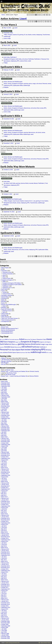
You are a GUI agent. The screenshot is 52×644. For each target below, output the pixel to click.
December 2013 (5, 552)
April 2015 (4, 531)
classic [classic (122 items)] (49, 339)
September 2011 (6, 589)
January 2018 (5, 485)
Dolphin (22, 201)
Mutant (36, 183)
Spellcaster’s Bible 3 (11, 140)
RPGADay (4, 308)
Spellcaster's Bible (18, 85)
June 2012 (4, 575)
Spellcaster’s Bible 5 (11, 91)
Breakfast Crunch (7, 311)
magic (34, 84)
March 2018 (4, 481)
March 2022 (4, 425)
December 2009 (5, 621)
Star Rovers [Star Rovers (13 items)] (23, 353)
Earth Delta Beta (9, 42)
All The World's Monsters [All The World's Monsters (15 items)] (13, 340)
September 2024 (6, 397)
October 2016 (5, 505)
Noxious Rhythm (34, 376)
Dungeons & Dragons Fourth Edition (12, 285)
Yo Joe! (5, 191)
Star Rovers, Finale (12, 373)
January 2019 (5, 471)
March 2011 (4, 598)
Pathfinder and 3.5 (7, 288)
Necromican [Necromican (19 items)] (18, 347)
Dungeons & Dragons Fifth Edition (12, 283)
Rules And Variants (6, 309)
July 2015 (4, 526)
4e (4, 183)
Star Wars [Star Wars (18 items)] (28, 353)
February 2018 (5, 483)
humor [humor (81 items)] (38, 344)
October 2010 (5, 606)
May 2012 (4, 577)
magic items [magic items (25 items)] (49, 344)
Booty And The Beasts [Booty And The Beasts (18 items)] (30, 340)
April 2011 (4, 597)
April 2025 (4, 392)
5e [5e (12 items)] (2, 340)
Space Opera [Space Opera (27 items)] (16, 352)
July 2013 (4, 557)
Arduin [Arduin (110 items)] (22, 339)
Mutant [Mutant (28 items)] (13, 347)
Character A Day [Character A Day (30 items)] (41, 339)
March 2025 (4, 394)
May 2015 (4, 529)
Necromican (27, 108)
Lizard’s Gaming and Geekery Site (22, 6)
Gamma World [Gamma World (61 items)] (30, 344)
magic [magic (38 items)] (43, 344)
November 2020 (5, 442)
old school (25, 59)
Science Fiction (6, 278)
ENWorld (4, 358)
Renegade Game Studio (10, 203)
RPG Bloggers (5, 363)
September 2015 (6, 523)
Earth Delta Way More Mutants (18, 167)
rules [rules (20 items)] (1, 353)
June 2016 (4, 509)
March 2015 (4, 532)
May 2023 (4, 411)
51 (44, 15)
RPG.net (3, 364)
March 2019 (4, 468)
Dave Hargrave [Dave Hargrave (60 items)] (9, 342)
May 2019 (4, 465)
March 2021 (4, 437)
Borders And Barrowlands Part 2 (10, 329)
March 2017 (4, 497)
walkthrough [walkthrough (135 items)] (36, 352)
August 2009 (5, 627)
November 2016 (5, 503)
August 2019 (5, 460)
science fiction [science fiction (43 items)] (7, 352)
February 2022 (5, 426)
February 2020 (5, 452)
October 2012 (5, 569)
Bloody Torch (5, 327)
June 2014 (4, 544)
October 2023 (5, 408)
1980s (5, 35)
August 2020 (5, 446)
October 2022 (5, 417)
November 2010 (5, 604)
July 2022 (4, 420)
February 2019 (5, 469)
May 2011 (4, 595)
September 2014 (6, 540)
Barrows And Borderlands (8, 330)
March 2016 (4, 514)
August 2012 (5, 572)
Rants (3, 303)
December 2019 (5, 454)
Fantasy (5, 292)
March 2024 (4, 402)
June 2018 (4, 480)
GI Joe (26, 35)
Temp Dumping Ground (7, 320)
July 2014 (4, 543)
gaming (21, 35)
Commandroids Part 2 (7, 333)
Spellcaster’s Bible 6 (11, 67)
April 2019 (4, 466)
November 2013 (5, 554)
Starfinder (4, 315)
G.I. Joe (33, 201)
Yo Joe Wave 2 (9, 25)
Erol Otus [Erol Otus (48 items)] (12, 344)
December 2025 (5, 383)
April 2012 (4, 578)
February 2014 (5, 549)
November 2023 (5, 406)
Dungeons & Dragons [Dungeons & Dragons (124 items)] (30, 342)
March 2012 (4, 580)
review (34, 35)
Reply (6, 63)
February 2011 (5, 600)
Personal (44, 59)
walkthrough (7, 37)
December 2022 (5, 415)
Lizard (23, 19)
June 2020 (4, 448)
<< (28, 15)
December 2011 (5, 584)
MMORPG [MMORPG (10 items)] (2, 347)
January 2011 (5, 601)
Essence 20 (16, 35)
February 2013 (5, 563)
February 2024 (5, 403)
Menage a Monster (6, 361)
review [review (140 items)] (28, 350)
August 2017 (5, 491)
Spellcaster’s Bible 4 (11, 116)
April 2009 (4, 632)
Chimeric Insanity (34, 371)
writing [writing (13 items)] (50, 353)
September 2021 (6, 431)
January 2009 (5, 635)
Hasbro (30, 35)
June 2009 (4, 631)
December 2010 (5, 603)
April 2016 (4, 512)
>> (49, 15)
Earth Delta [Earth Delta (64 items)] (4, 344)
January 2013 (5, 564)
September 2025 (6, 386)
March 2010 (4, 617)
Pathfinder (31, 59)
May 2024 (4, 400)
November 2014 (5, 537)
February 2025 (5, 395)
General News (5, 297)
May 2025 (4, 391)
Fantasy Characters (8, 274)
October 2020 (5, 443)
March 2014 (4, 548)
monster (31, 183)
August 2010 (5, 609)
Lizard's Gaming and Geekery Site (12, 643)
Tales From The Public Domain (10, 318)
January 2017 (5, 500)
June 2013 (4, 558)
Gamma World (25, 183)
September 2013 (6, 555)
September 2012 (6, 571)
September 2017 (6, 489)
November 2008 (5, 638)
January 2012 (5, 583)
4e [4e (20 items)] (1, 339)
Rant (38, 108)
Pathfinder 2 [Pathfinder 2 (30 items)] (43, 347)
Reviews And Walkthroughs (15, 82)
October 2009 (5, 624)
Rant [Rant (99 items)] (23, 350)
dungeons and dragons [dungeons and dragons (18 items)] (45, 342)
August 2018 (5, 477)
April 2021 (4, 435)
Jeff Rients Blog (6, 360)
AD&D (4, 281)
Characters (7, 33)
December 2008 (5, 637)
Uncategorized (5, 321)
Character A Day (7, 272)
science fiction (24, 61)
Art (2, 269)
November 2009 (5, 623)
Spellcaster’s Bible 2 (11, 209)
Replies (6, 87)
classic (10, 84)
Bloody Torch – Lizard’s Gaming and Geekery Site (14, 371)
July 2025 (4, 388)
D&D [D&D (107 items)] (2, 342)
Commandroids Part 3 (7, 332)
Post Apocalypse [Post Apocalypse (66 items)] (14, 350)
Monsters (4, 301)
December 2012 (5, 566)
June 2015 (4, 528)
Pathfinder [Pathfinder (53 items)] (36, 347)
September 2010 (6, 607)
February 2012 (5, 581)
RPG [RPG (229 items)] (43, 350)
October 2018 (5, 474)
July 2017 (4, 492)
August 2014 (5, 541)
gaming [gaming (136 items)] (21, 344)
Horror (4, 275)
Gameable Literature (7, 295)
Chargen (10, 35)
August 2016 (5, 508)
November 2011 (5, 586)
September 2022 (6, 418)
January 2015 (5, 535)
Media (3, 300)
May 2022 (4, 423)
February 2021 (5, 438)
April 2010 (4, 615)
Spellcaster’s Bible (10, 233)
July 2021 (4, 432)
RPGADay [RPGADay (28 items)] (48, 350)
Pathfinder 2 (13, 57)
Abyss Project (5, 268)
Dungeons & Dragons (9, 59)
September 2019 (6, 458)
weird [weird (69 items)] (44, 352)
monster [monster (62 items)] (7, 347)
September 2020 (6, 445)
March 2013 (4, 561)
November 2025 (5, 385)
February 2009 (5, 634)
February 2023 (5, 412)
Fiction (3, 291)
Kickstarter (4, 298)
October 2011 (5, 588)
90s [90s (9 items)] (3, 340)
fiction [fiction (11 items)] (16, 344)
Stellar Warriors (5, 317)
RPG (18, 61)
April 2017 (4, 495)
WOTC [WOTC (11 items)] (47, 353)
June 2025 (4, 389)
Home (3, 15)
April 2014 (4, 546)
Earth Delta (7, 57)
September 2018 (6, 475)
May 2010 (4, 614)
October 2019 (5, 457)
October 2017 (5, 488)
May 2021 (4, 434)
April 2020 (4, 451)
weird (29, 61)
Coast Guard (16, 201)
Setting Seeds (5, 314)
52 (47, 15)
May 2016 (4, 511)
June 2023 (4, 409)
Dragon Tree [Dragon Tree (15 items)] (18, 342)
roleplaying (39, 35)
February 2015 (5, 534)
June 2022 (4, 422)
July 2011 (4, 592)
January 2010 (5, 620)
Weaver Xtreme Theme (45, 643)
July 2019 (4, 461)
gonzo (30, 84)
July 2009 (4, 629)
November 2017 (5, 486)
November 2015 (5, 520)
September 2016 (6, 506)
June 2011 (4, 594)
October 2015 (5, 521)
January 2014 (5, 551)
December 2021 (5, 428)
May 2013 (4, 560)
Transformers (46, 35)
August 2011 (5, 591)
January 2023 (5, 414)
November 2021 (5, 429)
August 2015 (5, 524)
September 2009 (6, 626)
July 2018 (4, 478)
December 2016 (5, 501)
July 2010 (4, 611)
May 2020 (4, 449)
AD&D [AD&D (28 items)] (6, 339)
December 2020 (5, 440)
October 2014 (5, 538)
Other (11, 33)
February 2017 (5, 498)
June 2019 (4, 463)
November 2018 (5, 472)
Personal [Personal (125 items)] (4, 350)
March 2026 (4, 382)
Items (4, 312)
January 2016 (5, 517)
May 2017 (4, 494)
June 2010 (4, 612)
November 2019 (5, 455)
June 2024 (4, 398)
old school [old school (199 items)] (27, 347)
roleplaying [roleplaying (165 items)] (36, 350)
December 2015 (5, 518)
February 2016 (5, 515)
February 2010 (5, 618)
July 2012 (4, 574)
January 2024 (5, 405)
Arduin (5, 82)
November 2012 (5, 568)
